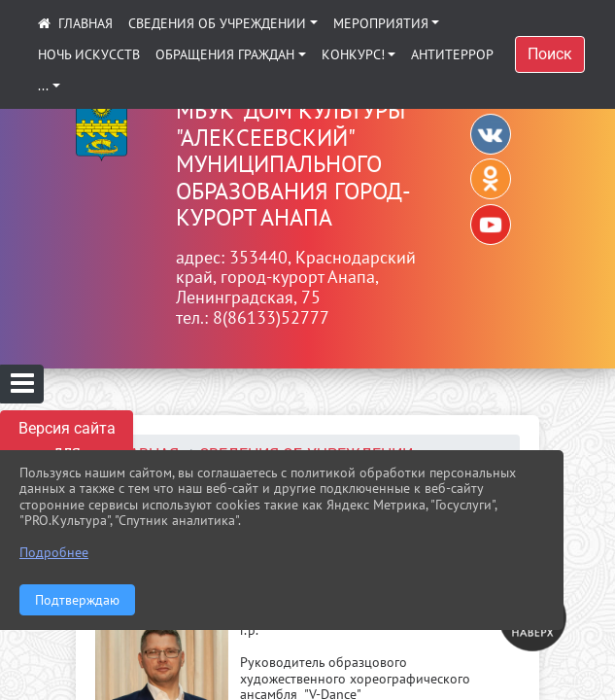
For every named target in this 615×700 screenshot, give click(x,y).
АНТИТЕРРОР (452, 54)
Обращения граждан (225, 54)
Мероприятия (381, 23)
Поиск (550, 54)
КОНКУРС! (353, 54)
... (43, 86)
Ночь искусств (89, 54)
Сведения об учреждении (217, 23)
